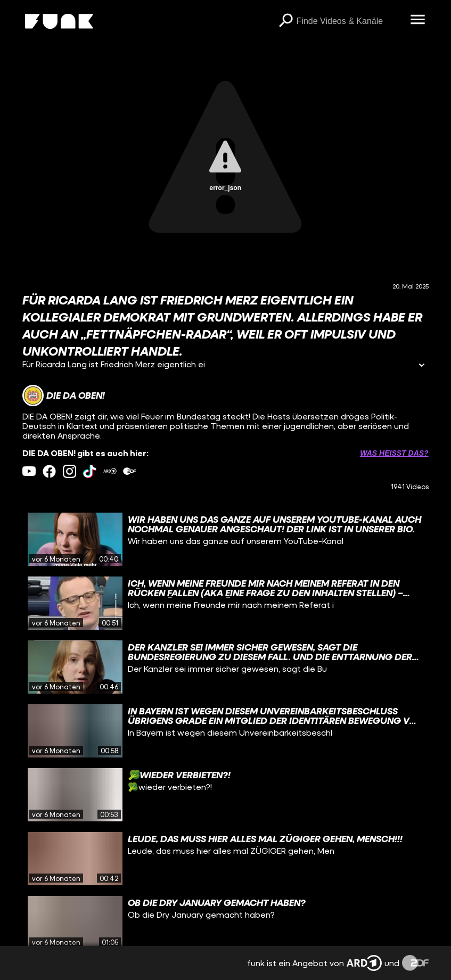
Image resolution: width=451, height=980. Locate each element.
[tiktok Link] (90, 471)
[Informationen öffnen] (422, 366)
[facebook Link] (49, 471)
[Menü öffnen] (418, 20)
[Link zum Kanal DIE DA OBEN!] (64, 396)
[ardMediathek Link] (110, 471)
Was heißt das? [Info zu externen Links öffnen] (394, 453)
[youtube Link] (29, 471)
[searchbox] (350, 21)
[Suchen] (286, 21)
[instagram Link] (69, 471)
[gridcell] (225, 539)
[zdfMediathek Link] (130, 471)
